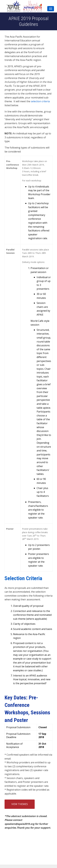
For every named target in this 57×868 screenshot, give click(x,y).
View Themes (20, 804)
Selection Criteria (23, 578)
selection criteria (40, 101)
